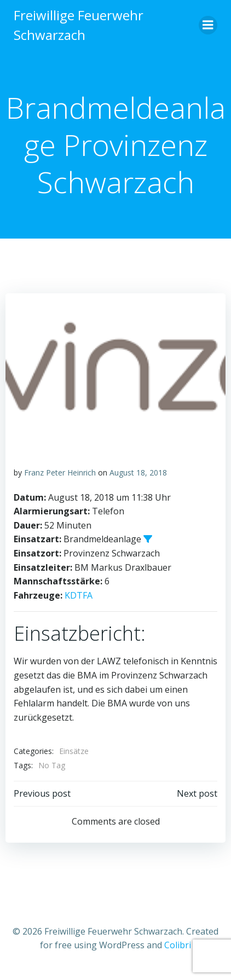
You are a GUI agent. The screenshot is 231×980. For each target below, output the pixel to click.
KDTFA (79, 595)
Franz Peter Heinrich (60, 472)
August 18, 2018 (138, 472)
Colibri (178, 945)
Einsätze (74, 751)
